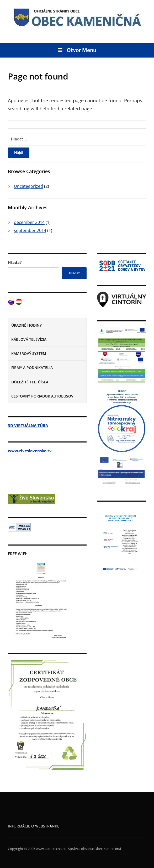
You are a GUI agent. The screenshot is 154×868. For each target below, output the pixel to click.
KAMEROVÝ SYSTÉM (29, 353)
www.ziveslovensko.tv (30, 451)
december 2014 (29, 222)
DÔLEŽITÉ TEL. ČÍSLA (30, 382)
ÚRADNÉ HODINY (26, 325)
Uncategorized (28, 186)
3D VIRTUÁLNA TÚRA (28, 426)
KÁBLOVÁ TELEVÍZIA (29, 339)
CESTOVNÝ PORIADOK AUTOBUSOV (42, 396)
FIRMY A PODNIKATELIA (32, 368)
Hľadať (15, 262)
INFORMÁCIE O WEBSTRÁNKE (34, 826)
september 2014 (30, 230)
